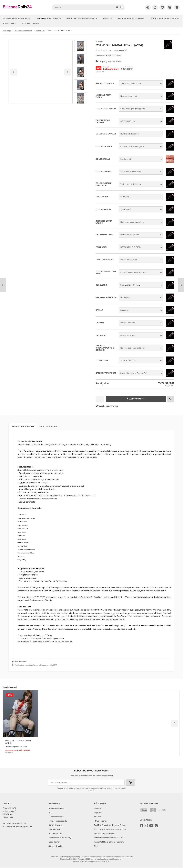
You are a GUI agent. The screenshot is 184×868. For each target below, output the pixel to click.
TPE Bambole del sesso (48, 18)
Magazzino (9, 24)
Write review (119, 50)
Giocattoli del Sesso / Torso (82, 18)
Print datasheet (21, 662)
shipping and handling (73, 857)
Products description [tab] (23, 426)
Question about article (107, 406)
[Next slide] (81, 99)
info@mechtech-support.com (20, 826)
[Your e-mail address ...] (86, 782)
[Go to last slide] (81, 45)
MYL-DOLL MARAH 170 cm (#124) (18, 742)
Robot (108, 18)
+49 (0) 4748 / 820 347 (16, 823)
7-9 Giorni (117, 61)
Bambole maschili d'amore (131, 18)
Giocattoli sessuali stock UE (165, 18)
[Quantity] (100, 399)
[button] (81, 59)
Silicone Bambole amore (16, 18)
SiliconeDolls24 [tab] (49, 426)
